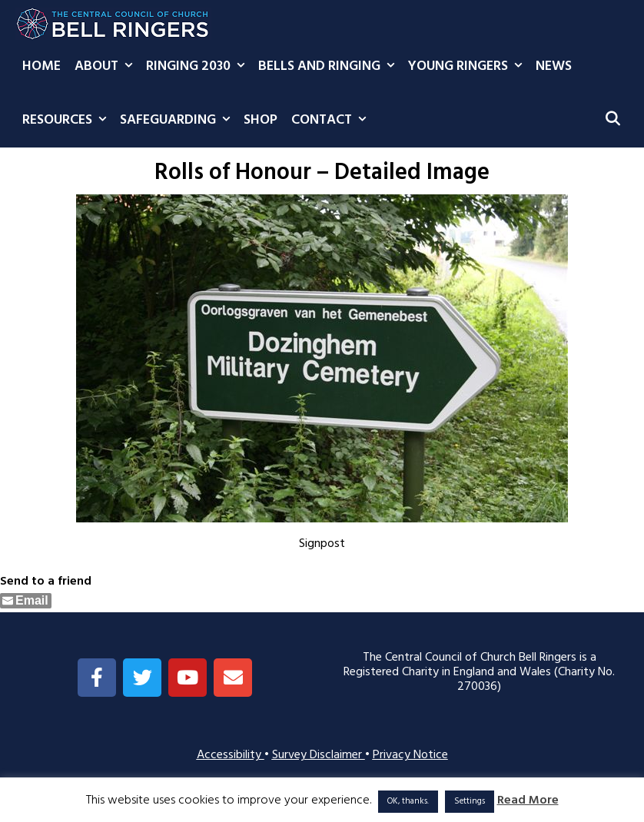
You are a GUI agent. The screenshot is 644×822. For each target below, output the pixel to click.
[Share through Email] (26, 601)
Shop (261, 120)
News (554, 66)
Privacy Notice (410, 755)
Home (41, 66)
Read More (528, 801)
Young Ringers (468, 67)
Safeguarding (178, 121)
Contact (332, 121)
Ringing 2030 (199, 67)
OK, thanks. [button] (408, 801)
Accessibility (231, 755)
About (107, 67)
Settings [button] (470, 801)
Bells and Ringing (330, 67)
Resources (68, 121)
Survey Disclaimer (319, 755)
